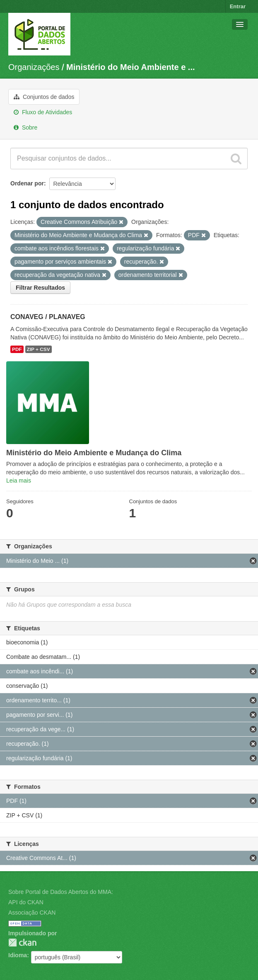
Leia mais (19, 480)
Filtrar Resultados (40, 288)
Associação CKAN (32, 913)
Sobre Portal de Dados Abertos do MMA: (61, 892)
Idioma (18, 955)
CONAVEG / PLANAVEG (48, 317)
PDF (17, 349)
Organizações (34, 67)
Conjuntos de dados (44, 97)
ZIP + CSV (39, 349)
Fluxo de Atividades (43, 112)
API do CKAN (26, 902)
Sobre (25, 127)
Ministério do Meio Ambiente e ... (130, 67)
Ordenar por (27, 183)
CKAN (22, 943)
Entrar (238, 6)
